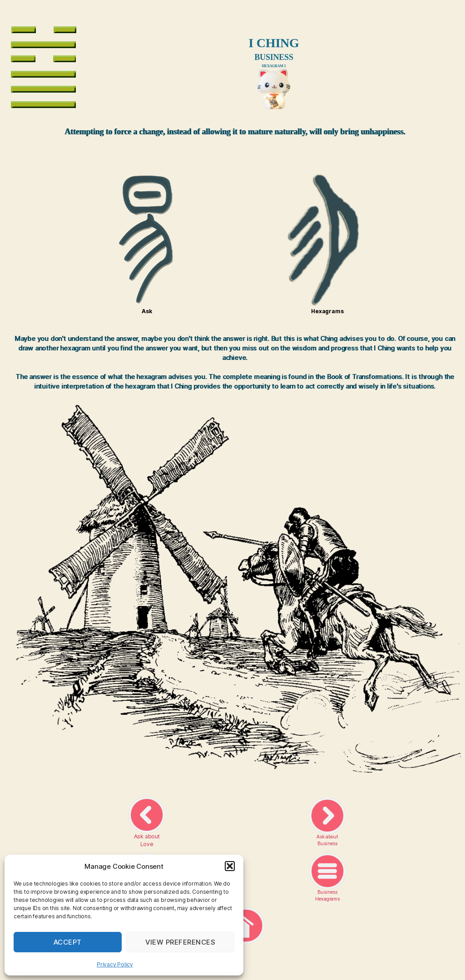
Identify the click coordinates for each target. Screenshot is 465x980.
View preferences (181, 942)
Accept (68, 942)
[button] (230, 866)
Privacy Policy (115, 964)
